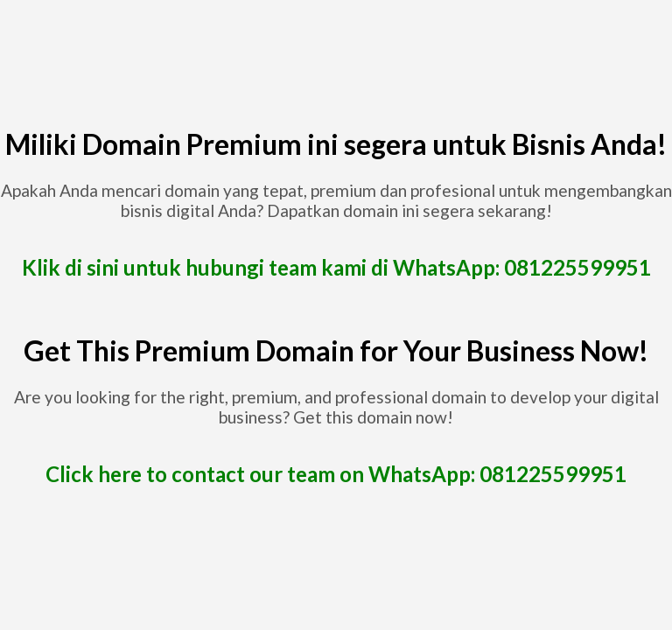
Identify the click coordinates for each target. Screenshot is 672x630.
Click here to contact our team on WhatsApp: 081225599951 (336, 474)
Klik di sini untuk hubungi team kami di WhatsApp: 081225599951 (336, 267)
